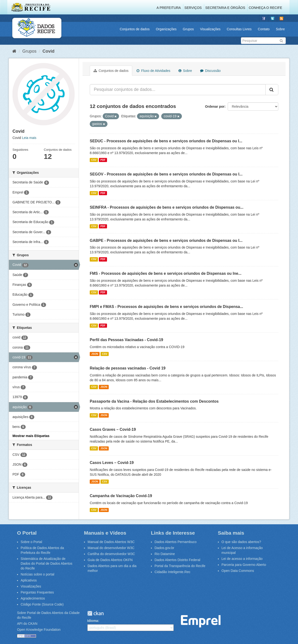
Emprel (201, 621)
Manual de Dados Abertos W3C (111, 542)
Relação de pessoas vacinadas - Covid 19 (128, 368)
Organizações (166, 29)
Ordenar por (215, 106)
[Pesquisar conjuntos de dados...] (178, 90)
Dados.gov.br (164, 548)
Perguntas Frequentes (37, 592)
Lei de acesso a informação (242, 559)
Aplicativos (29, 580)
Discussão (210, 71)
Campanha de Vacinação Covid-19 (121, 496)
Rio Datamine (165, 554)
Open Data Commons (238, 571)
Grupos (188, 29)
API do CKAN (27, 624)
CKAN (95, 613)
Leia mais (29, 138)
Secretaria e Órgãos (225, 8)
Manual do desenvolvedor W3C (111, 548)
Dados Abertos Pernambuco (176, 542)
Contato (264, 29)
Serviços (193, 8)
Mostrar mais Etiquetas (31, 436)
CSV (94, 160)
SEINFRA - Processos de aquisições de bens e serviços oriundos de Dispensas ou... (167, 207)
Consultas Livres (239, 29)
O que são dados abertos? (241, 542)
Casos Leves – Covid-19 (112, 463)
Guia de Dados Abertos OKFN (110, 560)
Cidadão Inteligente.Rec (172, 572)
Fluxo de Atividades (153, 71)
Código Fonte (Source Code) (42, 604)
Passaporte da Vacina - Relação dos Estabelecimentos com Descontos (154, 401)
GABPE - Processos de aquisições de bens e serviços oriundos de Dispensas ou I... (166, 241)
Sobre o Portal (31, 542)
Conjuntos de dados (135, 29)
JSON (95, 354)
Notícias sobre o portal (37, 574)
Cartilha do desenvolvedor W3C (111, 554)
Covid (48, 51)
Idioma (93, 621)
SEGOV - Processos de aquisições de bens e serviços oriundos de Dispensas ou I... (166, 174)
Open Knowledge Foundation (39, 630)
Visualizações (210, 29)
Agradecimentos (33, 598)
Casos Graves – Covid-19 (113, 429)
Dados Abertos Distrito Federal (177, 560)
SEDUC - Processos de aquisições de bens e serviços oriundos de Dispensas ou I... (166, 141)
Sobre (280, 29)
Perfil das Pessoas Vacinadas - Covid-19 (126, 340)
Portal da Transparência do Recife (180, 566)
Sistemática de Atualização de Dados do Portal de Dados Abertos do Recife (47, 563)
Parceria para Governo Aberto (244, 565)
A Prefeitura (169, 8)
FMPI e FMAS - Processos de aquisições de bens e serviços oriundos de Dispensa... (166, 307)
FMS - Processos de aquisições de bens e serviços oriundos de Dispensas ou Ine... (166, 273)
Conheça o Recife (265, 8)
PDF (103, 160)
